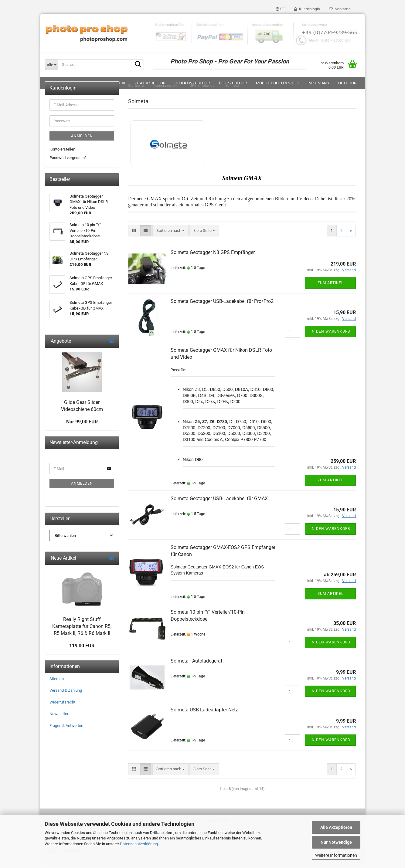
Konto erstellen (62, 152)
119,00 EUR (82, 649)
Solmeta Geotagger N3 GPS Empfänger (213, 255)
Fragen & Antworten (66, 729)
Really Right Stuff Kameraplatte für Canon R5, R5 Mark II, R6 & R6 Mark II (82, 629)
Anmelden (82, 139)
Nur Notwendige (336, 842)
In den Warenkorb (330, 334)
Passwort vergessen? (68, 161)
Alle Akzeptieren (336, 827)
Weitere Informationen (336, 855)
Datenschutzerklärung (139, 844)
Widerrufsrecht (62, 705)
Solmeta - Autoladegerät (196, 664)
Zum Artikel (330, 286)
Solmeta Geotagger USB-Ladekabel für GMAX (219, 502)
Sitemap (57, 682)
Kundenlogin (307, 9)
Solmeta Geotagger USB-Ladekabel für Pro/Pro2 (222, 304)
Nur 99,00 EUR (82, 425)
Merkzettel (340, 9)
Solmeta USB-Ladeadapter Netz (204, 713)
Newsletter (59, 717)
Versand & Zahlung (66, 693)
